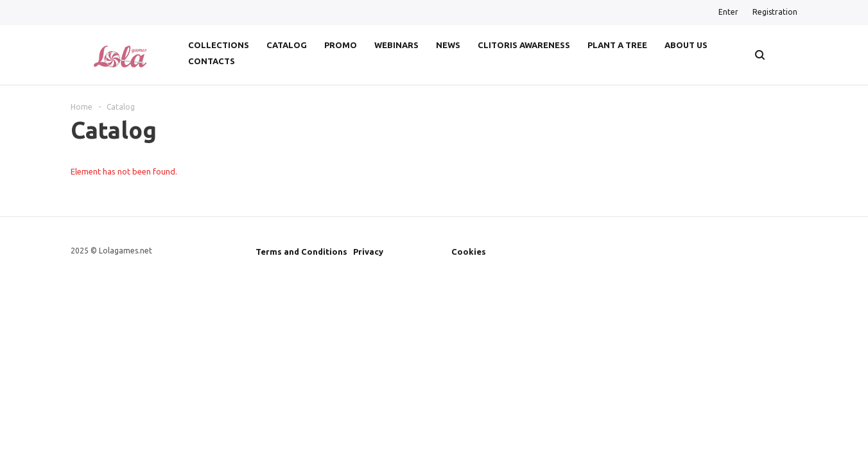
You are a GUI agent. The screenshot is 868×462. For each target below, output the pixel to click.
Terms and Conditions (301, 252)
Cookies (469, 252)
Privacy (368, 252)
